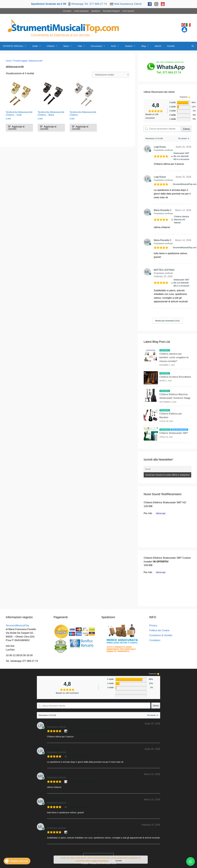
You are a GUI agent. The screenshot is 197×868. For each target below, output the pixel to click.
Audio (38, 46)
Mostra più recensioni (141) (168, 321)
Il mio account (128, 11)
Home (9, 61)
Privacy (153, 625)
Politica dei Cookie (159, 630)
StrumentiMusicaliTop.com (185, 184)
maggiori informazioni (100, 861)
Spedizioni (96, 11)
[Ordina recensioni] (183, 139)
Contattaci (155, 640)
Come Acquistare (81, 11)
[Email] (167, 469)
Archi (116, 46)
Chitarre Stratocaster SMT (174, 433)
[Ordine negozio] (111, 75)
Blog (147, 46)
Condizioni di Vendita (161, 635)
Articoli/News (165, 350)
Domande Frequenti (111, 11)
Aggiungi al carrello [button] (16, 128)
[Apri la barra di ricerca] (193, 46)
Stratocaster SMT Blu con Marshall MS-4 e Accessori (181, 156)
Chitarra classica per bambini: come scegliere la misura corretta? (174, 357)
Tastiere (132, 46)
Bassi (69, 46)
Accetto (119, 861)
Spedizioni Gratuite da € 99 (48, 4)
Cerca (186, 129)
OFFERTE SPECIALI (16, 46)
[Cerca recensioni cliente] (162, 129)
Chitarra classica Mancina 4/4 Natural (181, 220)
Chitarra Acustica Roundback (175, 377)
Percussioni (99, 46)
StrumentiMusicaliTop (17, 625)
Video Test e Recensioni (179, 430)
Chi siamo (67, 11)
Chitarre (54, 46)
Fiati (83, 46)
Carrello (171, 46)
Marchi (158, 46)
